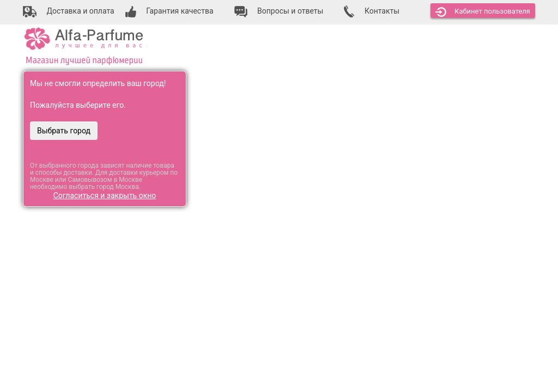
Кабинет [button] (483, 12)
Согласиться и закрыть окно (105, 195)
